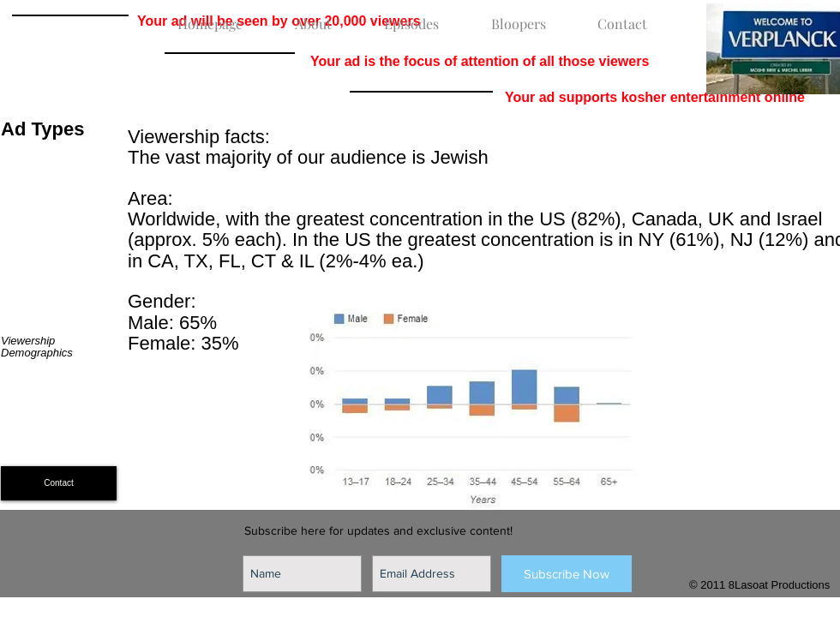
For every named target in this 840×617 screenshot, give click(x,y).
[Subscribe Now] (567, 574)
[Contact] (59, 483)
